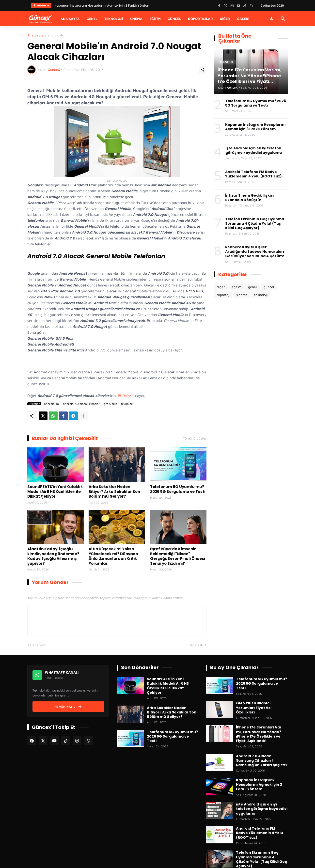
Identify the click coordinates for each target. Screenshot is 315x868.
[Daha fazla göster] (83, 416)
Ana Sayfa (70, 19)
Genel (92, 19)
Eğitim (155, 19)
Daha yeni (38, 645)
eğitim (236, 287)
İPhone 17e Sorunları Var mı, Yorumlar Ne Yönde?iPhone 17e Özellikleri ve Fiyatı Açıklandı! (259, 734)
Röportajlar (200, 19)
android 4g (56, 35)
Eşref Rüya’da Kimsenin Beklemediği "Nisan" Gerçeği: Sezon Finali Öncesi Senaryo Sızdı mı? (178, 556)
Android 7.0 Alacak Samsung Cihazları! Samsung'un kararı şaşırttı (261, 761)
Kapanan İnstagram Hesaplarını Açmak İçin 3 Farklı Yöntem (255, 127)
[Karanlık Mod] (272, 19)
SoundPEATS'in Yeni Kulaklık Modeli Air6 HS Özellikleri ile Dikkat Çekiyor (55, 492)
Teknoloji (114, 19)
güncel (269, 287)
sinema (242, 295)
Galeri (243, 19)
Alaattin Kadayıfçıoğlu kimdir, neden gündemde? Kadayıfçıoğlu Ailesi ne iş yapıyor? (53, 556)
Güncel (174, 19)
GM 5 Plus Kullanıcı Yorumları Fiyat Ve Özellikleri (253, 708)
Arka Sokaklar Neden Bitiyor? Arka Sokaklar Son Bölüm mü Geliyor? (114, 492)
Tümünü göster (195, 438)
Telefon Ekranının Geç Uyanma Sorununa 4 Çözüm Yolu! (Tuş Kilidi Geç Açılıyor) (255, 224)
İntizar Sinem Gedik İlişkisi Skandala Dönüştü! (249, 198)
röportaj (223, 295)
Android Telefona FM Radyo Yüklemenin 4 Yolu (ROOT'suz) (253, 174)
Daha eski (196, 645)
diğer (221, 287)
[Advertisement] (251, 384)
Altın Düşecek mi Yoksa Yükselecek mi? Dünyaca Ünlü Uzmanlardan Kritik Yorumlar (113, 556)
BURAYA (125, 396)
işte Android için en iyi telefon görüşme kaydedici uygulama (254, 150)
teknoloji (127, 404)
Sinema (136, 19)
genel (252, 287)
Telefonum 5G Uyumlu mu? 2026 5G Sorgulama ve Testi (178, 489)
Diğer (225, 19)
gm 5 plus (110, 404)
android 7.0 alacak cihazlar (81, 404)
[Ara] (283, 19)
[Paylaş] (203, 70)
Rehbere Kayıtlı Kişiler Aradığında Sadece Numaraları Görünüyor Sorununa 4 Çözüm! (255, 252)
